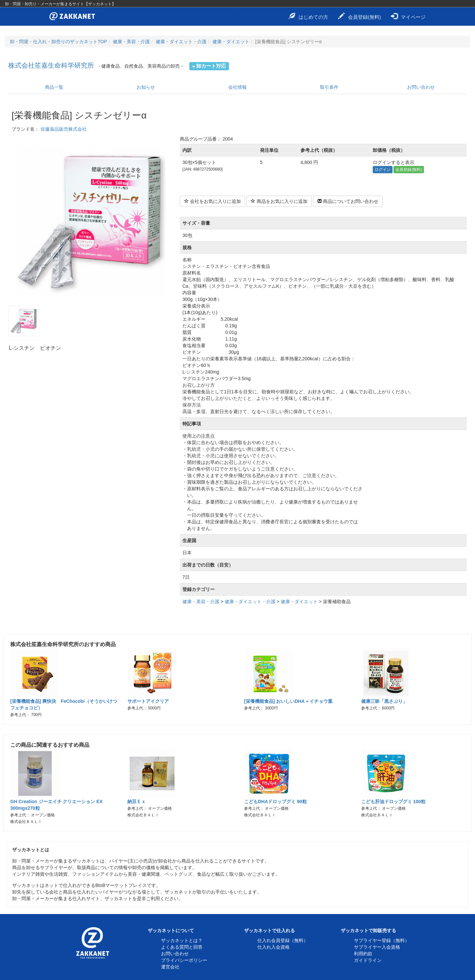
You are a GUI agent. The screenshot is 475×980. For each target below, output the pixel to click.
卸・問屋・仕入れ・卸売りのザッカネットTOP (59, 42)
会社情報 (237, 87)
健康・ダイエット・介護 (181, 42)
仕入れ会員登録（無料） (283, 940)
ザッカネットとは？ (182, 940)
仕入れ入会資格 (273, 947)
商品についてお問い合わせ (348, 201)
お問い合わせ (421, 87)
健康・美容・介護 (131, 42)
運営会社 (170, 967)
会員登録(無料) (360, 16)
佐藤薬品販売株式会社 (64, 129)
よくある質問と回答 (182, 947)
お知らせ (146, 87)
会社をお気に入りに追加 (212, 201)
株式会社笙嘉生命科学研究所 (51, 65)
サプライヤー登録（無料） (382, 940)
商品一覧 (54, 87)
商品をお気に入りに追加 (279, 201)
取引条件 (329, 87)
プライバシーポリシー (184, 960)
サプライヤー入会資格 (377, 947)
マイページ (408, 16)
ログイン (383, 170)
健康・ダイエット (231, 42)
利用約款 (363, 954)
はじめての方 (308, 16)
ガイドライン (368, 960)
